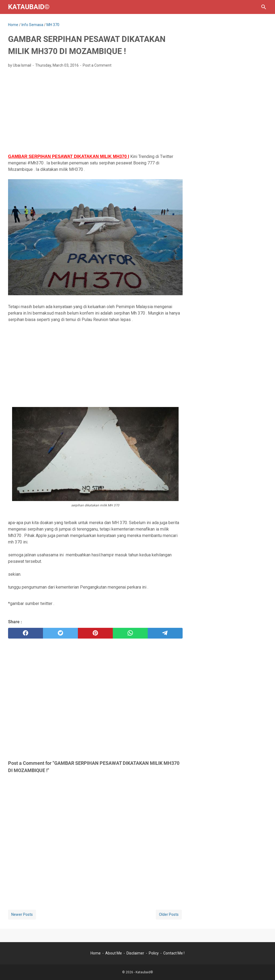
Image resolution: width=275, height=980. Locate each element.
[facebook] (26, 633)
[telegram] (165, 633)
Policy (154, 953)
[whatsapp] (130, 633)
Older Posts (169, 914)
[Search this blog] (264, 7)
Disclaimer (135, 953)
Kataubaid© (29, 7)
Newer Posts (22, 914)
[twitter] (60, 633)
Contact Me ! (174, 953)
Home (96, 953)
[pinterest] (95, 633)
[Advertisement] (95, 112)
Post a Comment (97, 65)
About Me (114, 953)
